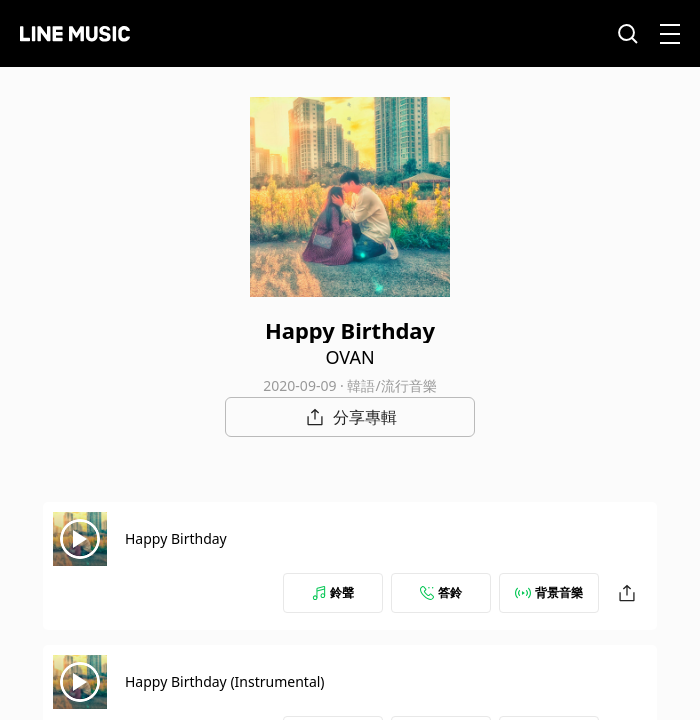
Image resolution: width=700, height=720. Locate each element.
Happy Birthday (176, 538)
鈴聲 (333, 592)
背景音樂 (549, 592)
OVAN (349, 357)
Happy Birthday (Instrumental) (225, 681)
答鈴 (441, 592)
